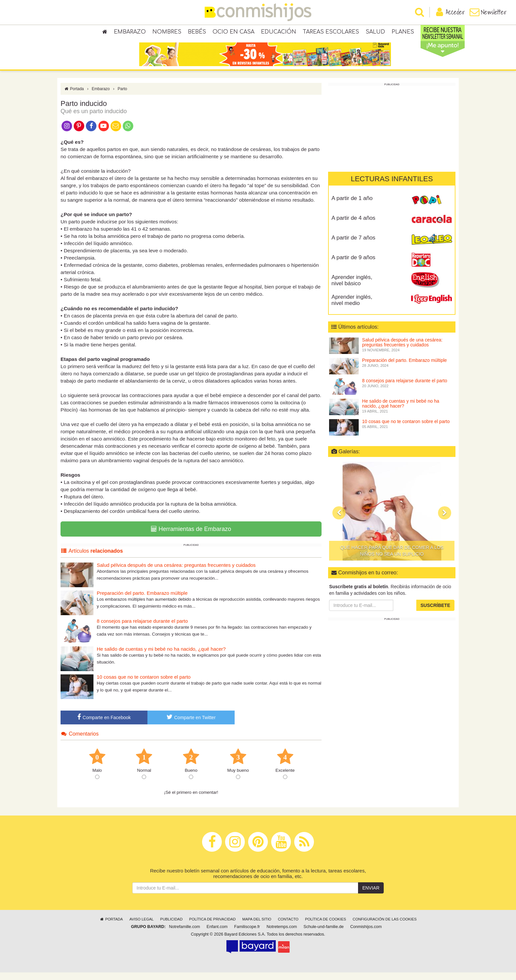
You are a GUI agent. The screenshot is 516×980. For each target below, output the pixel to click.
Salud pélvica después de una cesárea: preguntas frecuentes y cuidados (176, 573)
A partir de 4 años (353, 226)
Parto (123, 96)
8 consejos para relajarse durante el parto (142, 628)
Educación (279, 33)
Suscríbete (435, 613)
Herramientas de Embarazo (191, 537)
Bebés (197, 33)
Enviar (371, 895)
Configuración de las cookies (385, 927)
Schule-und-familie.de (323, 934)
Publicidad (171, 927)
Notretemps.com (282, 934)
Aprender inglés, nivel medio (352, 308)
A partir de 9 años (353, 265)
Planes (403, 33)
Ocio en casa (233, 33)
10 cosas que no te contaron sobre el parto (144, 684)
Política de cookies (326, 927)
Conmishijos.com (366, 934)
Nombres (167, 33)
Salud (375, 33)
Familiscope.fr (247, 934)
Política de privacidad (212, 927)
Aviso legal (141, 927)
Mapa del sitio (257, 927)
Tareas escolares (331, 33)
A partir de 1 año (352, 206)
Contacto (288, 927)
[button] (339, 520)
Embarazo (130, 33)
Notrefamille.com (184, 934)
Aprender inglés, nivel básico (352, 288)
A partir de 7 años (353, 245)
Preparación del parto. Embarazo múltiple (142, 601)
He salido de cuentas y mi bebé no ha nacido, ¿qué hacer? (161, 656)
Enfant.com (217, 934)
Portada (74, 96)
